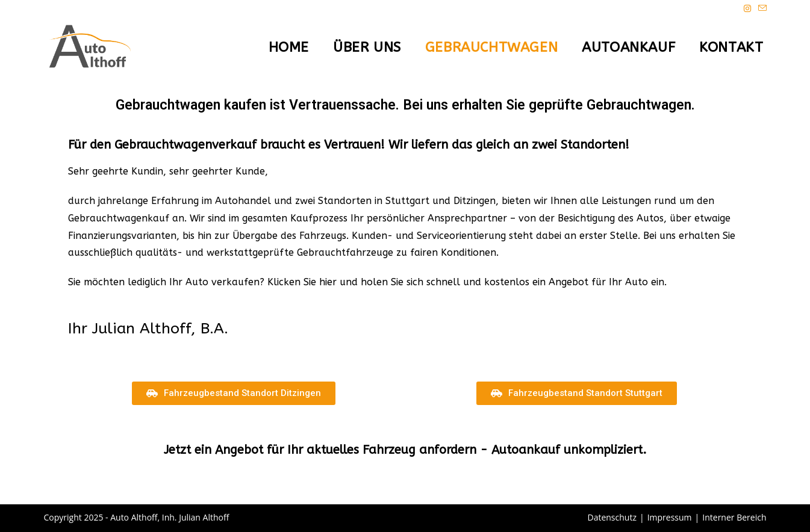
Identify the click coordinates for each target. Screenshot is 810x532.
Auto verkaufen (223, 282)
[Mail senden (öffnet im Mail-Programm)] (761, 8)
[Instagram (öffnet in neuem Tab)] (747, 8)
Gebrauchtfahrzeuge (345, 252)
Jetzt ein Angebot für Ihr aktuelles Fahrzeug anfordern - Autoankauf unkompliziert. (405, 450)
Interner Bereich (734, 517)
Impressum (670, 517)
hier (328, 282)
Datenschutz (612, 517)
